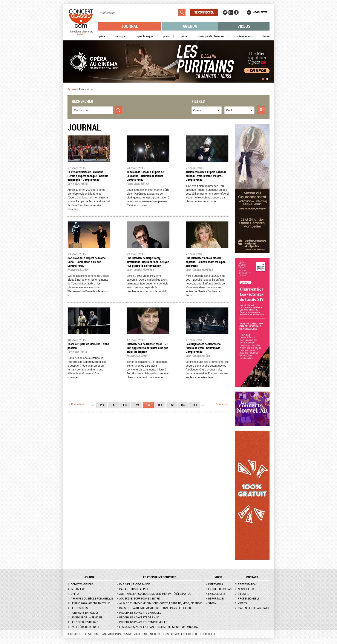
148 (125, 405)
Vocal (184, 36)
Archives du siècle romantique (92, 598)
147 (113, 405)
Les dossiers (79, 608)
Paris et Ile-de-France (135, 584)
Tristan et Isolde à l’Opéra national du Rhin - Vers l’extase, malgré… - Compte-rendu (206, 176)
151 (160, 405)
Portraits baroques (85, 613)
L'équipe (243, 594)
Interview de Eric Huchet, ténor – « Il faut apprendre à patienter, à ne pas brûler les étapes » (147, 348)
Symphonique (145, 36)
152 (171, 405)
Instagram (231, 12)
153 (183, 405)
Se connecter (204, 12)
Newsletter (260, 12)
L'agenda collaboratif (254, 608)
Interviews (78, 589)
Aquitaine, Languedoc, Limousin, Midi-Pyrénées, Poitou (155, 594)
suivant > (222, 404)
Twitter (225, 12)
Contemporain (243, 36)
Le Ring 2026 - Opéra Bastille (90, 603)
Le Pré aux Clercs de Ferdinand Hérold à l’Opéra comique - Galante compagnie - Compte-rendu (88, 176)
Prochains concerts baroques (140, 613)
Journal (130, 26)
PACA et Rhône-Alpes (134, 589)
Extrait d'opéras (220, 589)
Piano (167, 36)
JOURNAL (90, 577)
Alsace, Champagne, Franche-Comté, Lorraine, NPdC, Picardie (161, 603)
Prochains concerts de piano (139, 617)
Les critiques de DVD (84, 622)
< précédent (76, 404)
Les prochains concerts (159, 577)
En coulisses (217, 594)
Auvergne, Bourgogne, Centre (139, 598)
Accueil (72, 89)
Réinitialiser (261, 110)
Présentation (247, 584)
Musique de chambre (211, 36)
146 (102, 405)
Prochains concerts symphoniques (143, 622)
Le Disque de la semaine (87, 617)
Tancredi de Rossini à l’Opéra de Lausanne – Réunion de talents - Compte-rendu (146, 176)
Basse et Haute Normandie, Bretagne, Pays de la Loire (156, 608)
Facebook (236, 12)
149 (137, 405)
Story (212, 603)
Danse (266, 36)
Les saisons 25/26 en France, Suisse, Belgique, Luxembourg (159, 627)
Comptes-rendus (82, 584)
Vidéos (244, 26)
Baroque (120, 36)
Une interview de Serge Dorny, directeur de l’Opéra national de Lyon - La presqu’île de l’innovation (148, 262)
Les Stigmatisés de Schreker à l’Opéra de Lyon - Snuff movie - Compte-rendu (204, 348)
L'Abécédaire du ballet (87, 627)
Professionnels (249, 598)
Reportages (216, 598)
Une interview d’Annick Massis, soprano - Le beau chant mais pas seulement (206, 262)
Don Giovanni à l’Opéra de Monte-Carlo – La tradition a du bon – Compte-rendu (87, 262)
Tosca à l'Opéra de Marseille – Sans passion (88, 346)
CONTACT (252, 577)
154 (195, 405)
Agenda (190, 26)
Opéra (101, 36)
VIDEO (218, 577)
